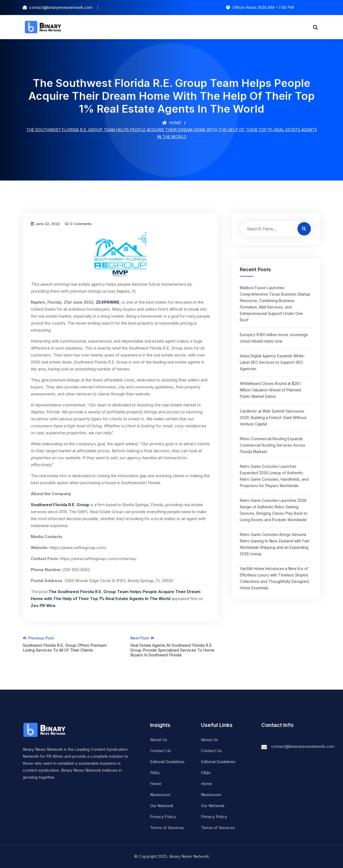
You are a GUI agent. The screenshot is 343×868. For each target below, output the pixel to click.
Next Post (175, 646)
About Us (159, 740)
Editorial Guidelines (167, 762)
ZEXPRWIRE (108, 302)
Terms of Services (167, 828)
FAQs (155, 773)
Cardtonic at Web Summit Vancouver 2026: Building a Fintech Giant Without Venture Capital (273, 418)
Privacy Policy (163, 817)
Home (172, 123)
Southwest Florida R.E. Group (60, 505)
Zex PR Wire (43, 606)
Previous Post (67, 644)
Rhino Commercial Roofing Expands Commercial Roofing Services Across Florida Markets (273, 445)
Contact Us (161, 751)
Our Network (162, 806)
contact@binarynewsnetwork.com (303, 746)
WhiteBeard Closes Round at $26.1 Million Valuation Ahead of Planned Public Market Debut (270, 390)
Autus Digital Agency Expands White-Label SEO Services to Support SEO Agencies (273, 362)
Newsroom (160, 795)
